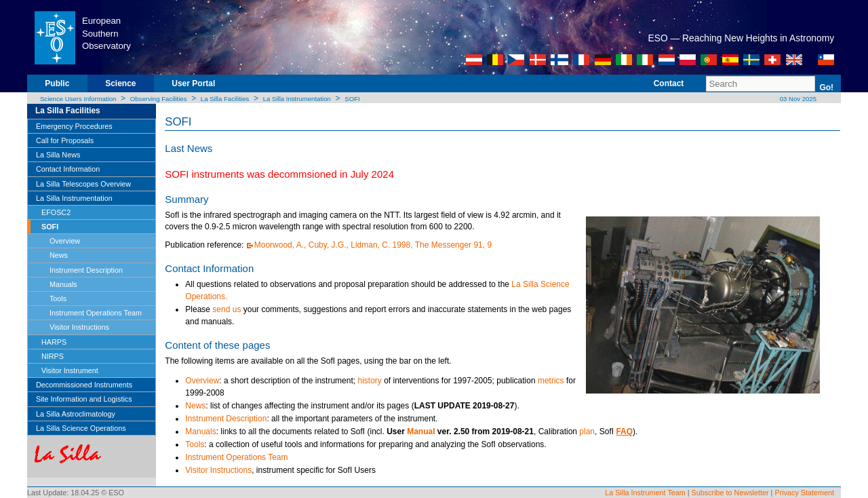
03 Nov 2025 (797, 99)
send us (226, 309)
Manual (421, 432)
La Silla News (58, 155)
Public (57, 83)
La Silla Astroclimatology (76, 414)
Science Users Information (78, 99)
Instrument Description (86, 270)
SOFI (352, 99)
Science (120, 83)
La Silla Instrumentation (297, 99)
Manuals (63, 284)
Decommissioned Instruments (84, 385)
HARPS (54, 342)
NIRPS (53, 356)
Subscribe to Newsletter (730, 493)
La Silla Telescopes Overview (83, 184)
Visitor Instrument (70, 370)
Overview (65, 241)
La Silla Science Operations (81, 428)
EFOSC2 (56, 212)
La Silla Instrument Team (645, 493)
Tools (58, 299)
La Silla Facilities (225, 99)
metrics (551, 381)
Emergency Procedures (74, 126)
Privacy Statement (804, 493)
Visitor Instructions (79, 327)
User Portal (193, 83)
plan (587, 432)
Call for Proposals (65, 140)
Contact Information (68, 169)
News (59, 255)
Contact (669, 83)
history (369, 381)
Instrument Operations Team (96, 313)
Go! (826, 88)
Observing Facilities (159, 99)
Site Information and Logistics (84, 399)
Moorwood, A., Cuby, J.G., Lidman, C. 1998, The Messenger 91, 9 (373, 245)
